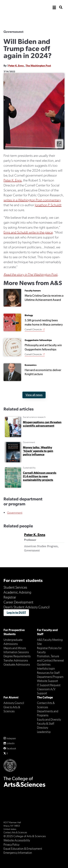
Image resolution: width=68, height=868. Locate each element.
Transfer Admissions (16, 660)
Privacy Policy (11, 844)
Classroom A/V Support (46, 691)
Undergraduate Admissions (13, 641)
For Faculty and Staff (47, 632)
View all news (34, 395)
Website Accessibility (17, 840)
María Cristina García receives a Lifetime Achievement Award (44, 297)
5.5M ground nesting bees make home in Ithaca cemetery (44, 322)
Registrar (10, 597)
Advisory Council (14, 703)
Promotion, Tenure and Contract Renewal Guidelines (50, 660)
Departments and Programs (48, 713)
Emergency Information (18, 852)
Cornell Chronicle (33, 329)
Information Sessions (16, 652)
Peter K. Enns (16, 65)
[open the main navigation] (54, 8)
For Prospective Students (14, 632)
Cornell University (21, 7)
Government (15, 512)
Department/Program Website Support (50, 678)
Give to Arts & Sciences (12, 709)
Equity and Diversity (49, 719)
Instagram (11, 738)
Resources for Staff (48, 672)
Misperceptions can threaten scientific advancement (42, 424)
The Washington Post (38, 65)
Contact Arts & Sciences (46, 705)
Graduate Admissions (17, 664)
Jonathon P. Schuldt (48, 205)
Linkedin (11, 743)
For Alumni (11, 697)
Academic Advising (17, 592)
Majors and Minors (15, 648)
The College (45, 697)
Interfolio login (46, 668)
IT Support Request (49, 685)
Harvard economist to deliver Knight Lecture (43, 372)
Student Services (15, 587)
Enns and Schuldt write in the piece (28, 232)
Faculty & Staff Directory (46, 725)
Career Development (18, 602)
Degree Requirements (17, 656)
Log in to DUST (16, 612)
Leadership (44, 731)
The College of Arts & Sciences (34, 19)
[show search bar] (61, 7)
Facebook (11, 748)
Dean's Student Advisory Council (27, 607)
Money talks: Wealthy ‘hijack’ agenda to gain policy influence (38, 451)
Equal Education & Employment (23, 848)
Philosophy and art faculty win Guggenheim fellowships (43, 347)
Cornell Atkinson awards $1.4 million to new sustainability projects (40, 476)
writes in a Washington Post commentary (32, 200)
